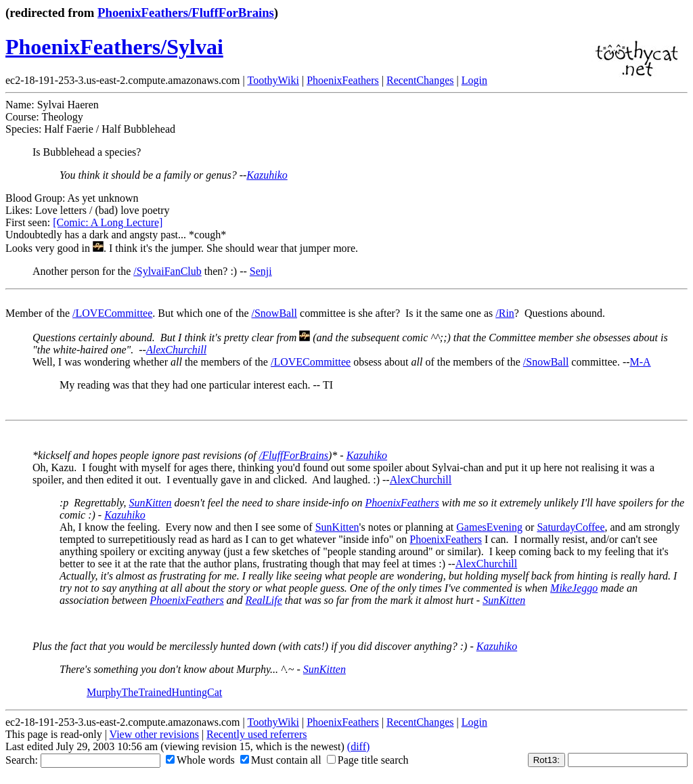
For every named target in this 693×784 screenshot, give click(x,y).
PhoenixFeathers (343, 80)
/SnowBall (274, 313)
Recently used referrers (256, 734)
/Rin (505, 313)
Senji (261, 271)
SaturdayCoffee (571, 527)
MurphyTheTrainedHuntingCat (154, 692)
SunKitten (151, 503)
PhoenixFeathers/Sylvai (114, 47)
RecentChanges (420, 80)
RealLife (264, 600)
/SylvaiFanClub (167, 271)
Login (474, 80)
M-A (641, 362)
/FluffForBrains (294, 455)
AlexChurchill (176, 350)
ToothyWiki (273, 80)
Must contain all (281, 760)
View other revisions (154, 734)
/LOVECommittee (112, 313)
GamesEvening (489, 527)
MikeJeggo (574, 588)
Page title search (368, 760)
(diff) (358, 746)
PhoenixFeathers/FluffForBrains (186, 13)
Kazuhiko (267, 175)
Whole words (200, 760)
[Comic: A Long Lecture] (108, 222)
